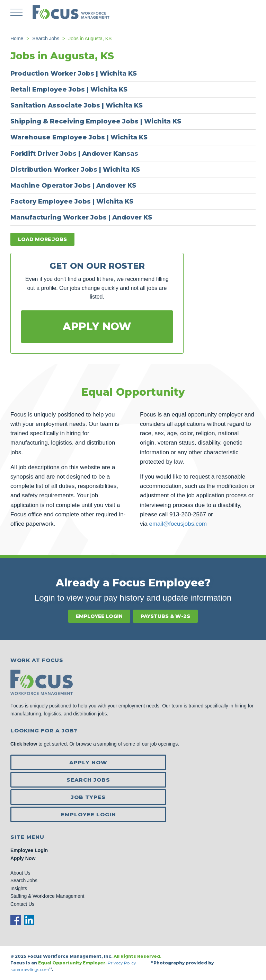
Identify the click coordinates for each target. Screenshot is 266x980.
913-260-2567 (188, 514)
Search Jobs (88, 780)
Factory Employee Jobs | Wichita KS (72, 201)
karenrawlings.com (30, 969)
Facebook (16, 920)
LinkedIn (29, 920)
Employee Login (99, 616)
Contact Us (22, 904)
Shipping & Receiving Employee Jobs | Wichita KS (96, 121)
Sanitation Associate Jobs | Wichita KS (77, 105)
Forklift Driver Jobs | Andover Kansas (74, 154)
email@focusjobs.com (178, 524)
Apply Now (97, 326)
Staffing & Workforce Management (47, 896)
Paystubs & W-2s (165, 616)
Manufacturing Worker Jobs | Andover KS (81, 217)
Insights (19, 888)
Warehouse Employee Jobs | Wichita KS (79, 137)
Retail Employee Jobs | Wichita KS (69, 89)
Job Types (88, 797)
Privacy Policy (122, 963)
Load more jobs (42, 239)
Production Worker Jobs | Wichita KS (74, 74)
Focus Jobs (71, 12)
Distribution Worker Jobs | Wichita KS (75, 170)
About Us (20, 873)
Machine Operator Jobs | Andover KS (73, 186)
